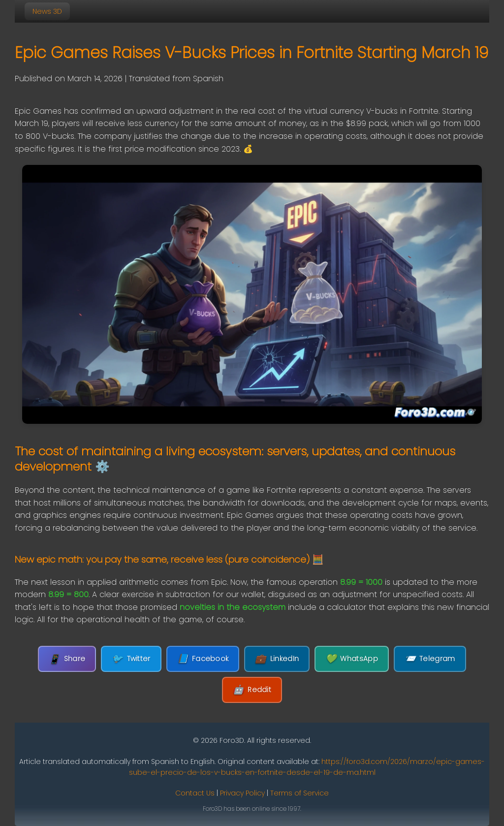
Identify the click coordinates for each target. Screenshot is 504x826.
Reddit (252, 690)
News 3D (47, 11)
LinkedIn (277, 659)
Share (67, 659)
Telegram (430, 659)
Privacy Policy (242, 793)
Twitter (131, 659)
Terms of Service (299, 793)
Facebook (203, 659)
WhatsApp (352, 659)
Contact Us (195, 793)
